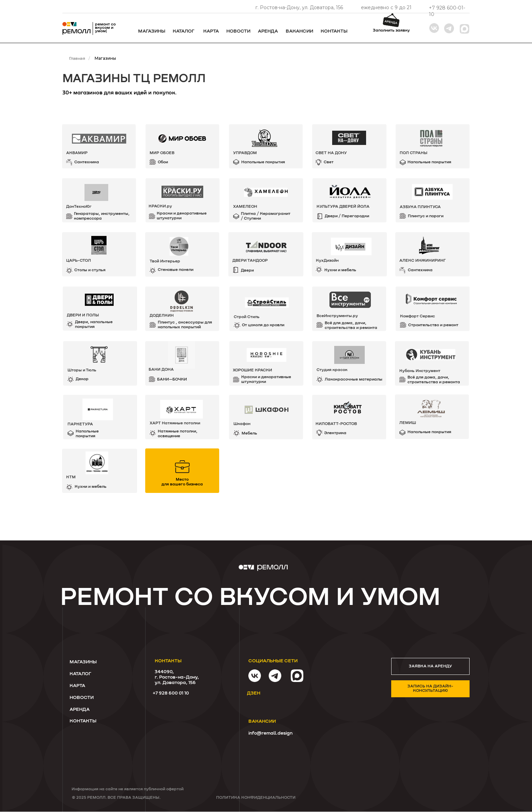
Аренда (268, 31)
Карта (211, 31)
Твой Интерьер (165, 261)
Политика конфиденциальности (256, 798)
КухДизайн (327, 261)
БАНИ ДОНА (161, 370)
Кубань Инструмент (420, 371)
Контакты (334, 31)
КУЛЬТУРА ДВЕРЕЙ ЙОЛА (343, 207)
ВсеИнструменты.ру (337, 316)
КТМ (71, 477)
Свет (329, 162)
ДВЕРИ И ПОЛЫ (83, 315)
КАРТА (77, 686)
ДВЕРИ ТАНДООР (250, 261)
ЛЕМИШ (408, 423)
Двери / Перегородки (347, 216)
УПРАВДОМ (245, 153)
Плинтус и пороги (426, 216)
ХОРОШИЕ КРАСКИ (252, 370)
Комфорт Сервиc (417, 316)
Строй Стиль (247, 317)
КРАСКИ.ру (160, 206)
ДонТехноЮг (79, 207)
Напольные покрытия (429, 432)
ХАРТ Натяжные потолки (175, 423)
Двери (247, 271)
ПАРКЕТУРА (80, 424)
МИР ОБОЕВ (162, 153)
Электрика (335, 433)
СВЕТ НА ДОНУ (331, 153)
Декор (82, 379)
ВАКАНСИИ (299, 31)
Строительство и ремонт (433, 325)
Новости (238, 31)
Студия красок (332, 370)
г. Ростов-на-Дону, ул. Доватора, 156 (299, 7)
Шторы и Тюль (82, 370)
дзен (254, 693)
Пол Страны (414, 153)
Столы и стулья (90, 270)
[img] (349, 417)
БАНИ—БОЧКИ (172, 380)
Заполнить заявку (391, 31)
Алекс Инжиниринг (423, 261)
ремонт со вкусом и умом (250, 598)
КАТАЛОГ (80, 674)
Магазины (152, 31)
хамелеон (245, 207)
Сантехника (420, 270)
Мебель (249, 433)
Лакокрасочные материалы (354, 380)
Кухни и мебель (340, 270)
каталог (184, 31)
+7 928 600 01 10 (171, 693)
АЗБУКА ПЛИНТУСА (420, 207)
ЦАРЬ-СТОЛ (79, 261)
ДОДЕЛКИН (162, 316)
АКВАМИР (77, 153)
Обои (163, 162)
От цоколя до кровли (263, 325)
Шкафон (242, 424)
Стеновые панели (176, 270)
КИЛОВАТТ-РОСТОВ (336, 424)
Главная (77, 58)
